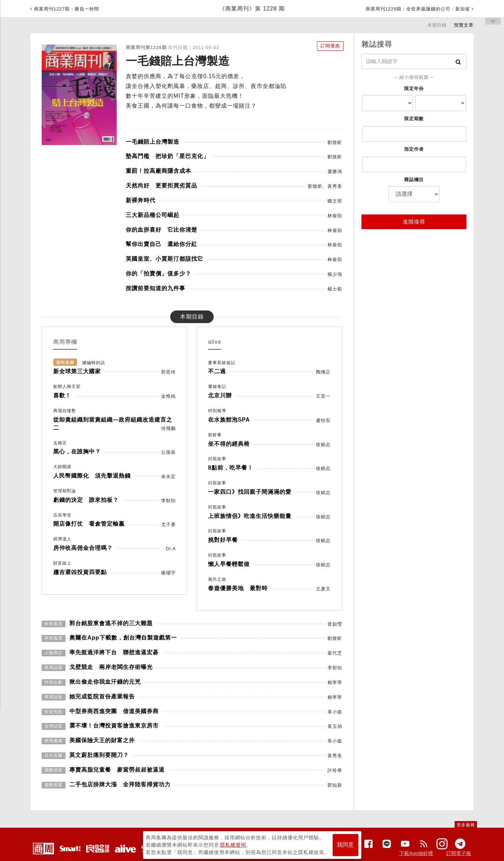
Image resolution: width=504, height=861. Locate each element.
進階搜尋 (414, 222)
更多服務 (466, 825)
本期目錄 (437, 25)
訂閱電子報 (459, 853)
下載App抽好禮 (416, 853)
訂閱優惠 (329, 46)
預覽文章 (464, 25)
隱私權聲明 (233, 844)
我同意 (345, 844)
